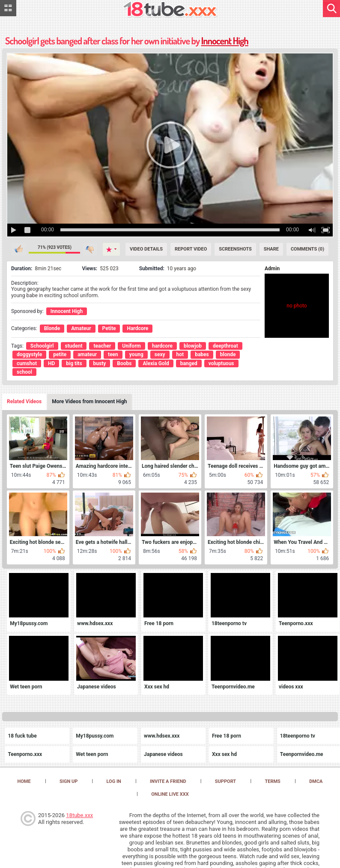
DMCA (316, 781)
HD (51, 363)
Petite (109, 328)
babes (202, 354)
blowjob (193, 346)
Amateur (81, 328)
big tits (74, 363)
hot (180, 354)
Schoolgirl (42, 346)
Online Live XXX (170, 794)
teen (113, 354)
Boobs (124, 363)
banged (189, 363)
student (74, 346)
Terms (272, 781)
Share (271, 249)
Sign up (69, 781)
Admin (272, 269)
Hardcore (137, 328)
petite (60, 354)
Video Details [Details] (146, 249)
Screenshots (235, 249)
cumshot (27, 363)
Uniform (131, 346)
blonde (228, 354)
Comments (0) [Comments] (307, 249)
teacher (102, 346)
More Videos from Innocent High (89, 402)
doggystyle (29, 354)
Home (24, 781)
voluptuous (221, 363)
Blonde (52, 328)
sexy (160, 354)
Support (225, 781)
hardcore (162, 346)
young (136, 354)
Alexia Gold (156, 363)
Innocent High (225, 41)
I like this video (19, 249)
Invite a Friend (168, 781)
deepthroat (225, 346)
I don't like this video (90, 249)
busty (100, 363)
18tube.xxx (79, 815)
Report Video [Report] (191, 249)
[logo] (170, 10)
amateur (87, 354)
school (24, 372)
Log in (113, 781)
